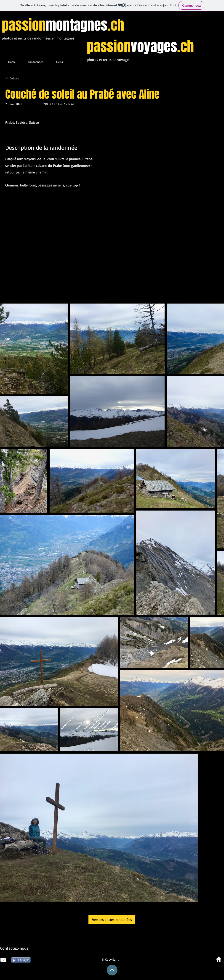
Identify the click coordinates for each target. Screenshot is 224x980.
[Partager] (21, 960)
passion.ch (63, 25)
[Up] (112, 970)
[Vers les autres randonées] (112, 920)
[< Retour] (21, 78)
